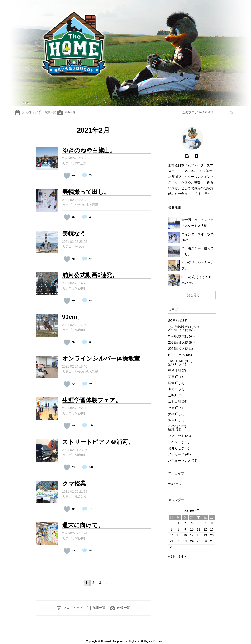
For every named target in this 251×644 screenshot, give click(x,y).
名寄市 (173, 393)
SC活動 (81, 167)
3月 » (182, 560)
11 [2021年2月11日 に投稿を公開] (199, 533)
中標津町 (175, 374)
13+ (87, 429)
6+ (86, 263)
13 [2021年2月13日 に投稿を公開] (212, 533)
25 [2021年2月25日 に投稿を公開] (199, 545)
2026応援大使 (178, 353)
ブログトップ (28, 114)
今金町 (173, 412)
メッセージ (176, 458)
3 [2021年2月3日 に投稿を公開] (192, 527)
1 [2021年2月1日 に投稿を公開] (178, 527)
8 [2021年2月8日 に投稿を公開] (178, 533)
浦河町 (81, 292)
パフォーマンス (179, 464)
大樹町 (173, 418)
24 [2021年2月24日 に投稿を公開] (192, 545)
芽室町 (173, 381)
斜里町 (173, 424)
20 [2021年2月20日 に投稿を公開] (212, 539)
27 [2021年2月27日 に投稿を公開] (212, 545)
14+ (87, 471)
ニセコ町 (175, 405)
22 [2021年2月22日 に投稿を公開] (178, 545)
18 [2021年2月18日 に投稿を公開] (199, 539)
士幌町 (173, 399)
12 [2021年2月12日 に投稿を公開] (205, 533)
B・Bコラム (177, 359)
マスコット (176, 440)
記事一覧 (55, 114)
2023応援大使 (178, 334)
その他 (81, 250)
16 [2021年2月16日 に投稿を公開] (185, 539)
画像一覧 (78, 114)
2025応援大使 (178, 346)
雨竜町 (173, 387)
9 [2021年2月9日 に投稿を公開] (185, 533)
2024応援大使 (178, 340)
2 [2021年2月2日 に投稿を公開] (185, 527)
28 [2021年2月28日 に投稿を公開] (172, 551)
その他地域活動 (87, 209)
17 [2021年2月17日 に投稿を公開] (192, 539)
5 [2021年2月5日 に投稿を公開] (205, 527)
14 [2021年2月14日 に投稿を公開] (172, 539)
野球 (171, 433)
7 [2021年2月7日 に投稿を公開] (172, 533)
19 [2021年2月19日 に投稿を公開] (205, 539)
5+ (86, 387)
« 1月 (172, 560)
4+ (86, 221)
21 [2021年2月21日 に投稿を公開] (172, 545)
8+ (86, 346)
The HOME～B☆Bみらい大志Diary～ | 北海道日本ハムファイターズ (125, 54)
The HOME (176, 365)
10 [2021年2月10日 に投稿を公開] (192, 533)
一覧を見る (192, 299)
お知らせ (175, 452)
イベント (175, 446)
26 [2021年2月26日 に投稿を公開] (205, 545)
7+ (86, 179)
